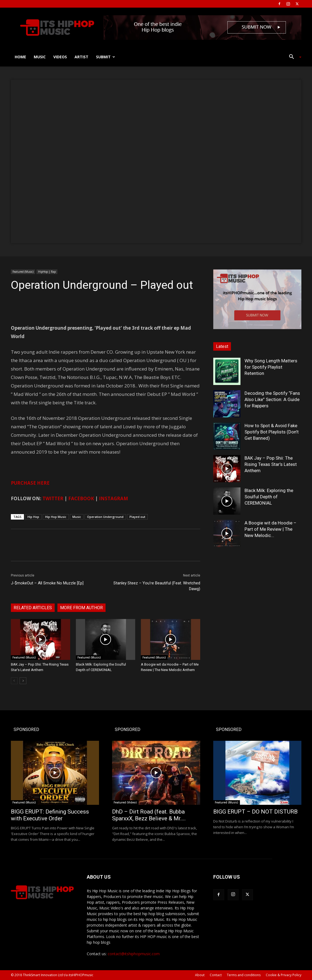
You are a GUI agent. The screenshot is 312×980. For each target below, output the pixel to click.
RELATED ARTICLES (33, 608)
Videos (60, 57)
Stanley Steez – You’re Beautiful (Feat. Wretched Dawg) (157, 586)
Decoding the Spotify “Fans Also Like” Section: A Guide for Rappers (272, 399)
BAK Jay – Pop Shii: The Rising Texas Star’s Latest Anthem (271, 464)
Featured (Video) (125, 802)
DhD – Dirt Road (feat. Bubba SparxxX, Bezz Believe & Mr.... (149, 815)
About (200, 975)
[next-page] (23, 681)
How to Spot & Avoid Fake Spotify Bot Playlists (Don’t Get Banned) (272, 432)
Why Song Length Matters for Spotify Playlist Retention (271, 367)
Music (40, 57)
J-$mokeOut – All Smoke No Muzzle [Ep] (47, 583)
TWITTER (53, 498)
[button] (293, 57)
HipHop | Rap (47, 272)
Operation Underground (105, 517)
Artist (81, 57)
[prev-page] (14, 681)
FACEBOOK (81, 498)
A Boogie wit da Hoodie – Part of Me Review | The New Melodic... (271, 529)
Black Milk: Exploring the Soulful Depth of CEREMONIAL (269, 497)
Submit (106, 57)
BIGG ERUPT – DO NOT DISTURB (255, 812)
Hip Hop (33, 517)
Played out (137, 517)
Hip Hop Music (56, 517)
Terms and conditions (244, 975)
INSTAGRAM (114, 498)
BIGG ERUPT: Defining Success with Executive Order (50, 815)
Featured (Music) (23, 272)
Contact (216, 975)
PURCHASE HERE (30, 483)
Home (20, 57)
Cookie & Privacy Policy (284, 975)
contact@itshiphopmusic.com (134, 954)
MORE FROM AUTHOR (81, 608)
